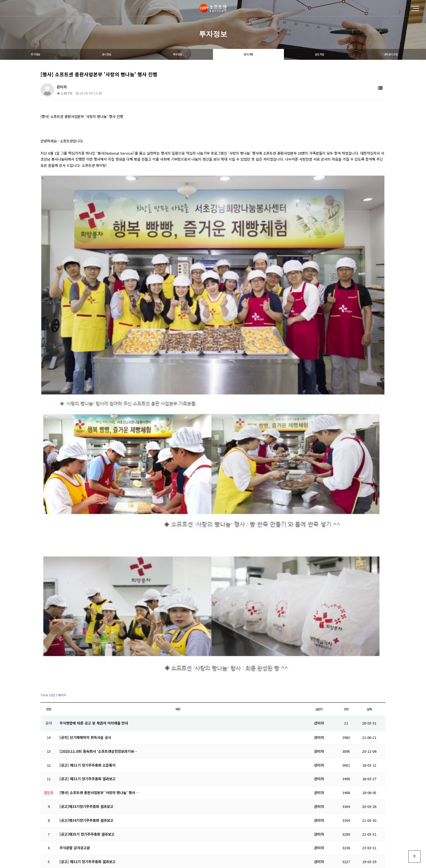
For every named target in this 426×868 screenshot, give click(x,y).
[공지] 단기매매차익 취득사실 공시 (85, 539)
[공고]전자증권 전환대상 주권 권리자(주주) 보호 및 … (100, 705)
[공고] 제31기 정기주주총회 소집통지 (87, 567)
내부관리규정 (391, 54)
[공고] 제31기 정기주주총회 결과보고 (87, 581)
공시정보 (106, 54)
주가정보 (35, 54)
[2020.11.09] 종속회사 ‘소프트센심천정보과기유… (98, 553)
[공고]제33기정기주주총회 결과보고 (86, 608)
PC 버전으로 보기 (213, 853)
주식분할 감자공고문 (75, 650)
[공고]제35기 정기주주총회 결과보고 (87, 636)
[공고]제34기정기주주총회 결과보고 (86, 622)
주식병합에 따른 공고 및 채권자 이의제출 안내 (94, 525)
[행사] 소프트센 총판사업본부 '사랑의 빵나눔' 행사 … (99, 595)
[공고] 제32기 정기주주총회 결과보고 (87, 664)
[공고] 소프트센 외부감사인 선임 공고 (87, 677)
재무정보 (177, 54)
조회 (346, 511)
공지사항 (248, 54)
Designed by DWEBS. (213, 840)
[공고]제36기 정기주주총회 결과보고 (87, 719)
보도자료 (319, 54)
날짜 (369, 511)
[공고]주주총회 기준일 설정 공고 (84, 691)
